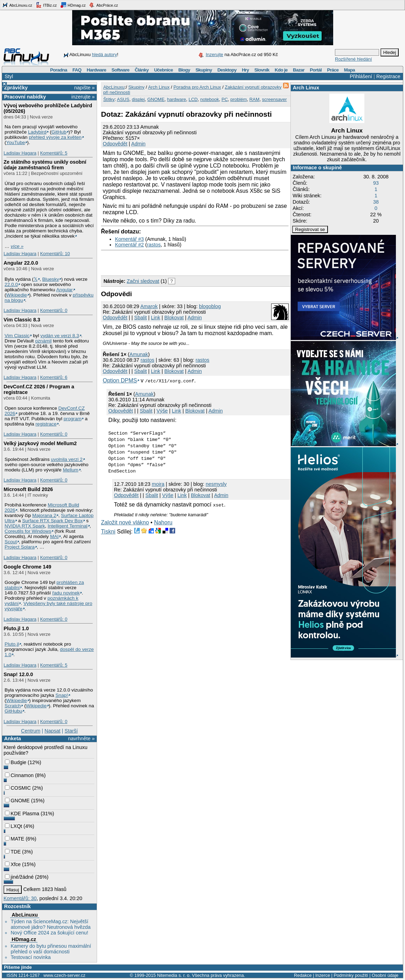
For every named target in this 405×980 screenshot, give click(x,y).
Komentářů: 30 (20, 898)
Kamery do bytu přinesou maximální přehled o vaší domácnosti (51, 949)
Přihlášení (361, 76)
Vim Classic (17, 336)
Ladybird (37, 132)
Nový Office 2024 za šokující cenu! (49, 933)
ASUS (123, 99)
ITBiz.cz (46, 5)
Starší (71, 731)
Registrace (388, 76)
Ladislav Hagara (20, 153)
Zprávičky (16, 88)
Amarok (149, 306)
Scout (11, 542)
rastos (154, 245)
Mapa (349, 70)
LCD (193, 99)
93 (376, 183)
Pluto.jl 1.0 (16, 628)
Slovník (262, 70)
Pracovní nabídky (25, 97)
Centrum (31, 731)
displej (138, 99)
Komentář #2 (129, 245)
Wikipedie (17, 295)
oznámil (43, 341)
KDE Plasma (22, 814)
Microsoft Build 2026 (28, 489)
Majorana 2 (44, 515)
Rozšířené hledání (353, 59)
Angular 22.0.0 (21, 263)
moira (158, 484)
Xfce (13, 864)
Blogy (184, 70)
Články (142, 70)
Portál (316, 70)
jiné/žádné (19, 877)
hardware (177, 99)
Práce (333, 70)
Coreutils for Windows (28, 531)
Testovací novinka (30, 957)
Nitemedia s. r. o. (174, 975)
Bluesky (51, 279)
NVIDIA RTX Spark (25, 526)
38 (376, 202)
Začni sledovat (143, 281)
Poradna (59, 70)
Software (120, 70)
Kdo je (281, 70)
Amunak (139, 354)
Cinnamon (19, 775)
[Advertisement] (183, 261)
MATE (15, 839)
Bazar (299, 70)
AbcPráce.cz (103, 5)
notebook (210, 99)
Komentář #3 (129, 239)
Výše (162, 411)
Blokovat (174, 318)
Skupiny (204, 70)
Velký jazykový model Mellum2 (40, 443)
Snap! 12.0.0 (18, 674)
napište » (84, 88)
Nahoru (163, 522)
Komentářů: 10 (55, 254)
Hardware (97, 70)
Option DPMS (120, 380)
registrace (46, 424)
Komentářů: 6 (54, 377)
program (73, 419)
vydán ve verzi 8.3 (60, 336)
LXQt (13, 826)
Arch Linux (306, 88)
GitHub (59, 132)
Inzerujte (214, 55)
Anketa (13, 739)
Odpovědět (115, 144)
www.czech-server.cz (64, 975)
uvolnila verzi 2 (67, 459)
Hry (245, 70)
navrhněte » (81, 739)
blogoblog (210, 306)
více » (17, 246)
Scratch (13, 706)
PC (225, 99)
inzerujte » (83, 97)
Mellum (70, 470)
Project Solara (20, 547)
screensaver (274, 99)
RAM (255, 99)
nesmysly (216, 484)
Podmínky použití (351, 975)
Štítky (109, 99)
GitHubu (13, 711)
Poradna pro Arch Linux (197, 87)
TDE (13, 852)
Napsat (53, 731)
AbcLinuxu (25, 915)
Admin (139, 144)
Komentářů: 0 (54, 310)
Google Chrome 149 (27, 567)
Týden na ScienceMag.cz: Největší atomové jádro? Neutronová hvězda (50, 924)
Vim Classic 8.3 (22, 320)
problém (239, 99)
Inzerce (323, 975)
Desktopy (227, 70)
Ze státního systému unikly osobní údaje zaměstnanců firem (45, 165)
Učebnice (164, 70)
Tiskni (108, 532)
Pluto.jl (12, 644)
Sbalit (140, 318)
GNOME (17, 801)
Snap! (62, 695)
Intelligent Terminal (68, 526)
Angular (64, 290)
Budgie (16, 762)
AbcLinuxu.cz (17, 5)
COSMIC (18, 788)
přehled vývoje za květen (55, 137)
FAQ (77, 70)
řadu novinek (66, 593)
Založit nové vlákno (125, 522)
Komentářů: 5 (54, 153)
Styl (9, 76)
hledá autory (104, 55)
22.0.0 (11, 284)
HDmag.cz (73, 5)
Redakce (303, 975)
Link (156, 318)
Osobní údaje (385, 975)
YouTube (16, 142)
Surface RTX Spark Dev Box (52, 521)
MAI (54, 536)
